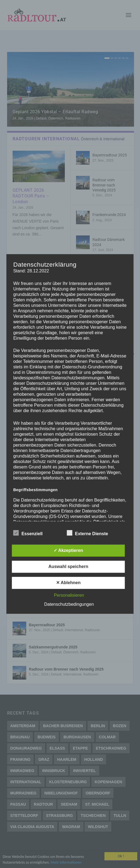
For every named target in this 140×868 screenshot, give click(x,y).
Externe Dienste (87, 533)
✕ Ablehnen (68, 583)
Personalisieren (69, 595)
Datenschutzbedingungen (69, 605)
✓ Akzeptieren (68, 551)
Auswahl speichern (68, 567)
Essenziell (28, 533)
